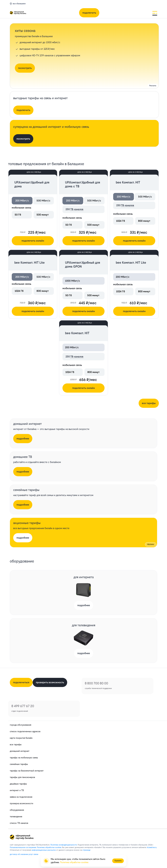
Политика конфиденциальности (64, 845)
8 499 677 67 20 (23, 706)
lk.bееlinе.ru (152, 847)
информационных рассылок (44, 850)
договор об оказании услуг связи (24, 854)
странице (86, 850)
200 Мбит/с (22, 201)
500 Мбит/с (43, 201)
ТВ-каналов (77, 209)
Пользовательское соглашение (23, 847)
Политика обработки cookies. (49, 847)
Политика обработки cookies (74, 862)
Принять (118, 861)
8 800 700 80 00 (96, 683)
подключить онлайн (33, 241)
